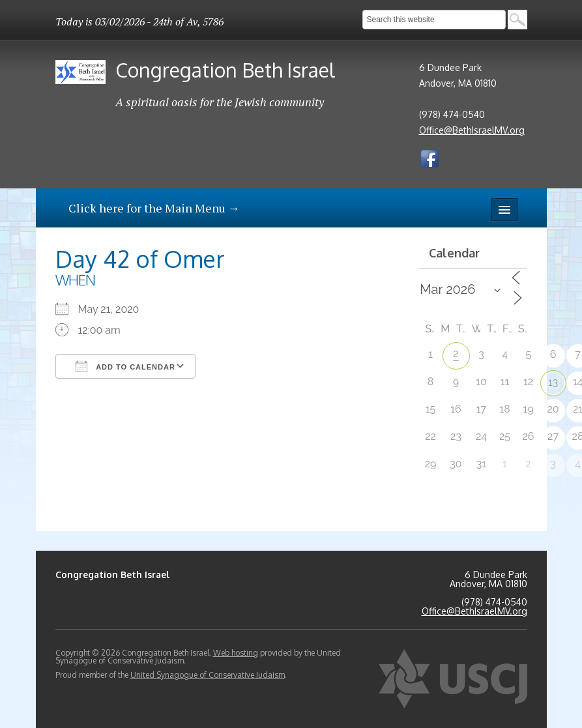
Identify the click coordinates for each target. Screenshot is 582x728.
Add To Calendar (125, 366)
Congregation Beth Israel (225, 70)
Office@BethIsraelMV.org (472, 130)
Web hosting (236, 653)
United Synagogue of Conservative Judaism (208, 675)
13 (553, 382)
